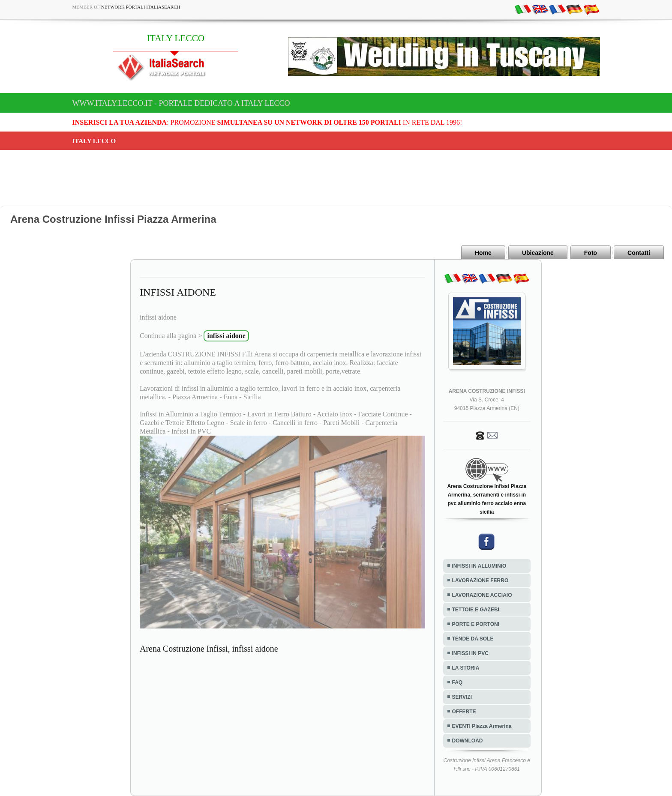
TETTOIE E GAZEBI (476, 610)
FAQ (457, 682)
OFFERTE (464, 712)
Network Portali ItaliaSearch (141, 7)
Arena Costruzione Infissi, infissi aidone (209, 649)
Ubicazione (538, 253)
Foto (591, 253)
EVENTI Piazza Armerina (482, 726)
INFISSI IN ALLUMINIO (479, 566)
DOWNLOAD (468, 741)
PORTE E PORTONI (476, 624)
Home (483, 253)
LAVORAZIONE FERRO (480, 581)
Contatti (639, 253)
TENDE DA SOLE (473, 639)
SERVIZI (462, 697)
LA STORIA (466, 668)
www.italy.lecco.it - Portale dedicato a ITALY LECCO (181, 103)
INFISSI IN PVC (470, 653)
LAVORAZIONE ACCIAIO (482, 595)
